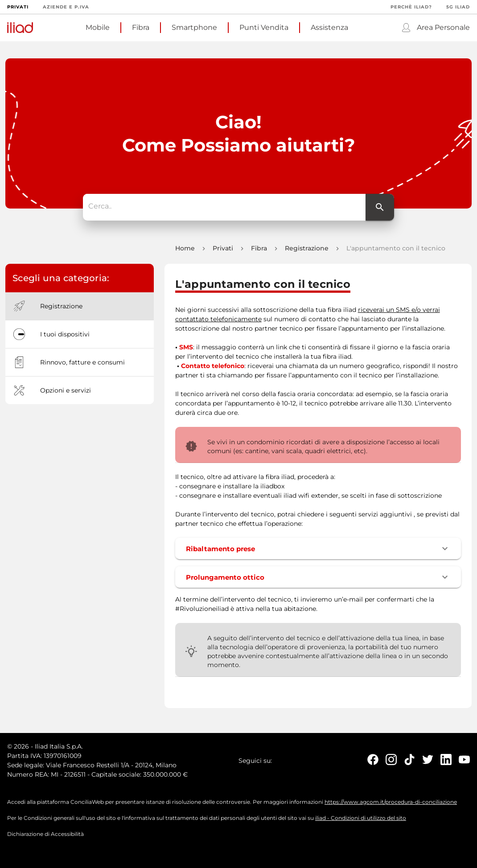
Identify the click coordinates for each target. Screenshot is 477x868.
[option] (80, 309)
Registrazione (307, 251)
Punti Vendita (264, 27)
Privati (18, 7)
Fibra (141, 27)
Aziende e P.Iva (66, 7)
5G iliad (458, 7)
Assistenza (329, 27)
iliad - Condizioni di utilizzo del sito (361, 821)
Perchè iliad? (411, 7)
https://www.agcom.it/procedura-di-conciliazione (391, 805)
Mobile (98, 27)
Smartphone (194, 27)
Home (185, 251)
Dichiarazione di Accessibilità (45, 837)
